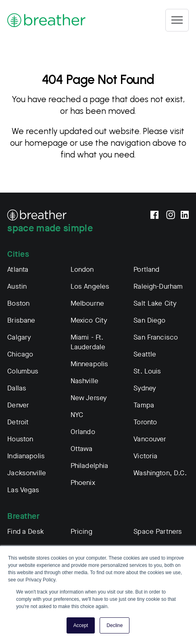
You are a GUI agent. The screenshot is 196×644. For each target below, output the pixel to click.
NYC (77, 415)
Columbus (23, 371)
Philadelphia (90, 466)
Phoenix (83, 483)
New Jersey (89, 398)
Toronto (145, 422)
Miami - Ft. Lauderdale (88, 342)
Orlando (83, 432)
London (82, 270)
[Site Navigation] (177, 20)
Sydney (145, 388)
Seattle (145, 354)
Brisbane (21, 320)
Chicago (20, 354)
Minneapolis (90, 364)
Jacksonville (27, 473)
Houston (20, 439)
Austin (17, 286)
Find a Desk (26, 532)
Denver (18, 405)
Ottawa (82, 449)
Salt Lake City (155, 303)
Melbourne (87, 303)
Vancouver (150, 439)
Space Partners (158, 532)
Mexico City (89, 320)
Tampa (144, 405)
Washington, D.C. (160, 473)
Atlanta (18, 270)
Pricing (81, 532)
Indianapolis (26, 456)
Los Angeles (90, 286)
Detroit (18, 422)
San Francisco (156, 337)
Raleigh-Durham (158, 286)
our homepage (39, 143)
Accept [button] (81, 625)
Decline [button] (115, 625)
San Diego (149, 320)
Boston (18, 303)
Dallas (17, 388)
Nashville (84, 381)
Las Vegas (23, 490)
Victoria (145, 456)
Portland (146, 270)
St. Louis (147, 371)
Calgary (19, 337)
